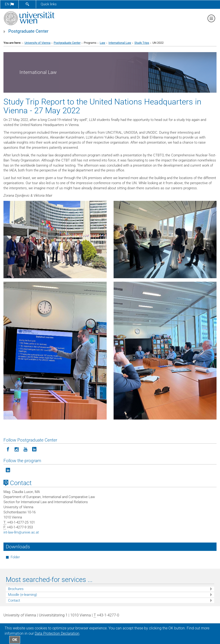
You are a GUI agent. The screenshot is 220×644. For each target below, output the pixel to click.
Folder (15, 557)
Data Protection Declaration (57, 633)
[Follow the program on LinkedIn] (8, 470)
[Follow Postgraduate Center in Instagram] (17, 449)
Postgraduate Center (28, 31)
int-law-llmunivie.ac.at (21, 532)
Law (102, 43)
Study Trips (142, 43)
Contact (14, 600)
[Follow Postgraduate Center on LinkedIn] (34, 449)
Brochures (16, 589)
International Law (120, 43)
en (9, 4)
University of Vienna (37, 43)
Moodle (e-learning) (23, 595)
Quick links (49, 4)
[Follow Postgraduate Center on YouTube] (25, 449)
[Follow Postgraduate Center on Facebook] (8, 449)
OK (15, 640)
